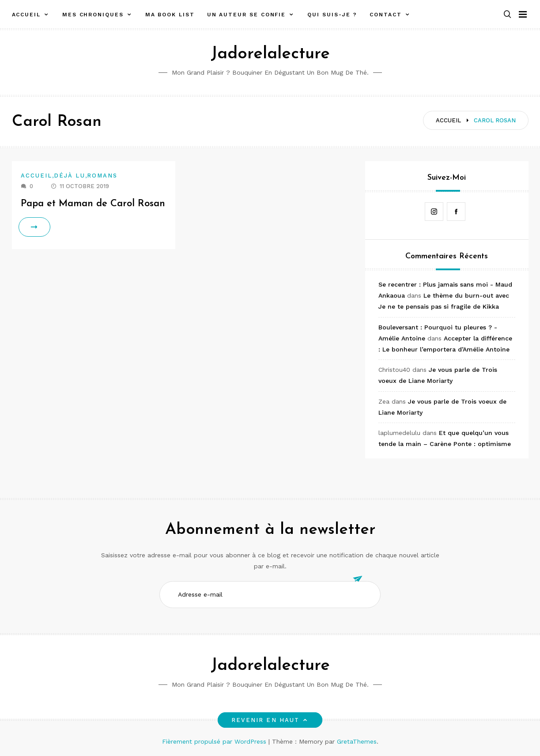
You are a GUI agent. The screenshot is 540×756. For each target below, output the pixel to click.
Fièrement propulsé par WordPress (215, 741)
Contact (385, 15)
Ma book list (170, 15)
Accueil (26, 15)
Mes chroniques (93, 15)
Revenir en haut (270, 720)
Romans (102, 176)
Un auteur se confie (246, 15)
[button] (507, 15)
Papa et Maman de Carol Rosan (93, 204)
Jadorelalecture (270, 54)
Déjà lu (70, 176)
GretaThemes (357, 741)
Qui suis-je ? (332, 15)
